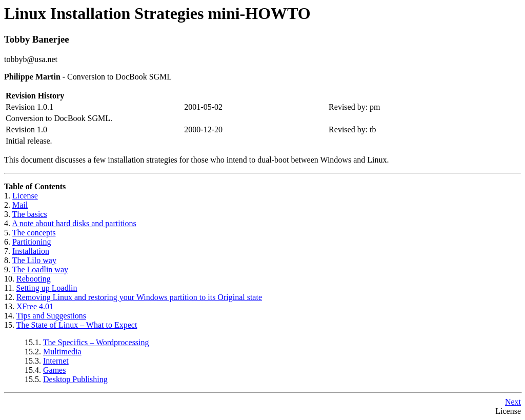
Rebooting (34, 279)
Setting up (46, 288)
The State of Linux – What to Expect (77, 325)
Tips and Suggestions (51, 316)
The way (34, 260)
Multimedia (62, 352)
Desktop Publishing (75, 379)
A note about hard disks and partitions (74, 223)
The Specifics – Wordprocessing (96, 342)
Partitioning (32, 242)
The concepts (34, 233)
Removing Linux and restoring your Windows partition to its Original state (139, 297)
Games (54, 370)
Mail (20, 205)
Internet (56, 361)
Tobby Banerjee (37, 39)
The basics (30, 214)
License (25, 196)
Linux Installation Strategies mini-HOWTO (157, 13)
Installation (31, 251)
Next (513, 402)
